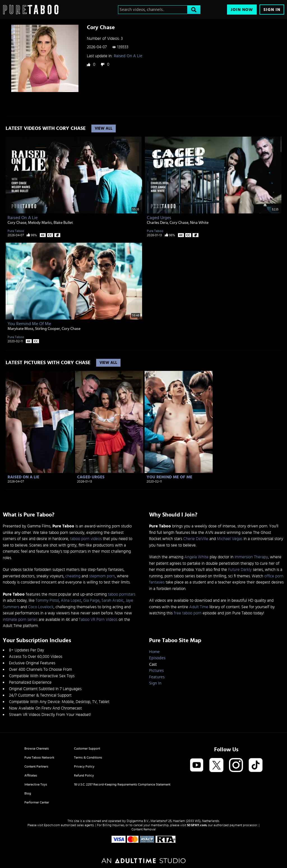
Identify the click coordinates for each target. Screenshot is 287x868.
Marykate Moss (20, 329)
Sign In (272, 10)
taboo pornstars (122, 594)
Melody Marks (40, 223)
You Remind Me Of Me (29, 324)
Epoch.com (52, 825)
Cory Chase (17, 223)
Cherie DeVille (196, 539)
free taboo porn (188, 613)
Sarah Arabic (113, 601)
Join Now (242, 10)
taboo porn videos (86, 539)
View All (104, 128)
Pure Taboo (16, 231)
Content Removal (144, 829)
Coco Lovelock (41, 607)
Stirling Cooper (48, 329)
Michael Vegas (230, 539)
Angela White (196, 557)
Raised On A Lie (128, 56)
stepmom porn (102, 576)
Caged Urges (159, 218)
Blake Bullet (63, 223)
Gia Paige (91, 601)
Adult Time (199, 607)
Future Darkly (240, 570)
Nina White (199, 223)
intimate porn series (20, 620)
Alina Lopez (71, 601)
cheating (73, 576)
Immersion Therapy (251, 557)
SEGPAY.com (197, 825)
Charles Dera (157, 223)
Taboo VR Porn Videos (98, 620)
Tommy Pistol (47, 601)
